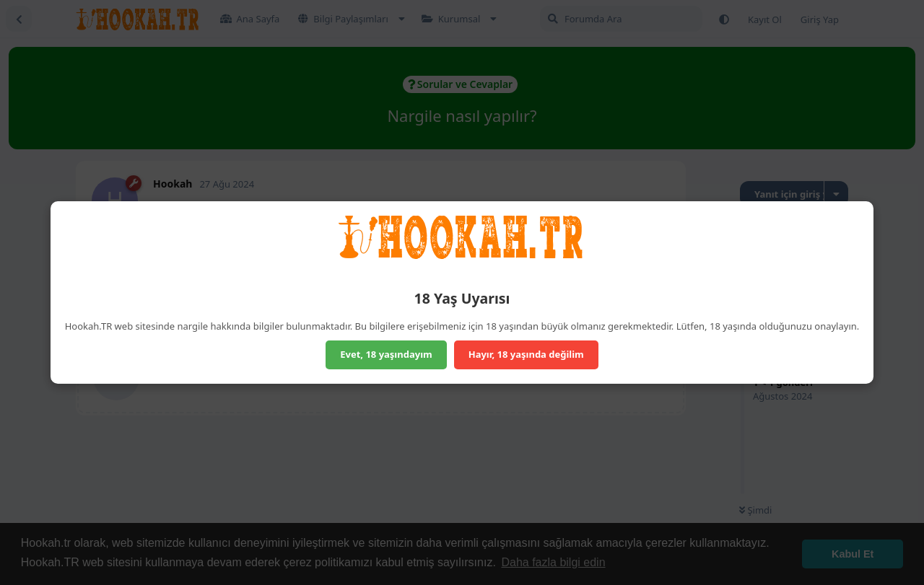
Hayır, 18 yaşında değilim (526, 354)
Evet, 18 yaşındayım (386, 354)
